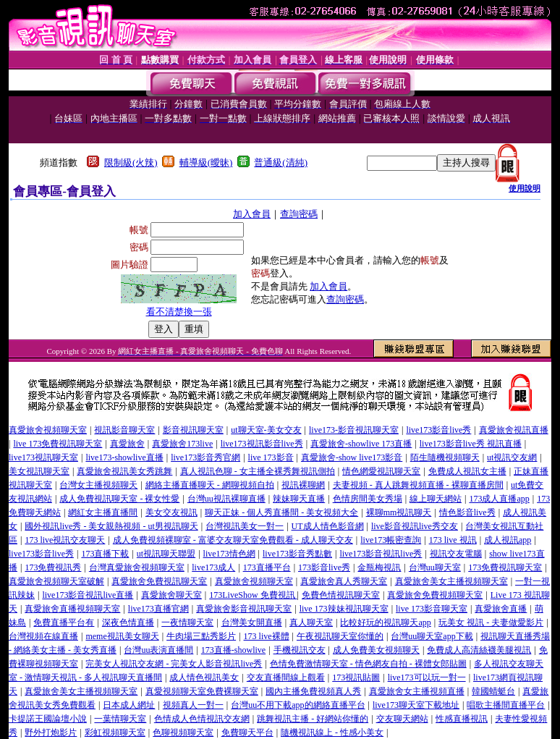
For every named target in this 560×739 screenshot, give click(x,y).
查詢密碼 (299, 214)
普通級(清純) (281, 162)
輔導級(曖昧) (206, 162)
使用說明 (525, 188)
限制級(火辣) (131, 162)
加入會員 (252, 214)
